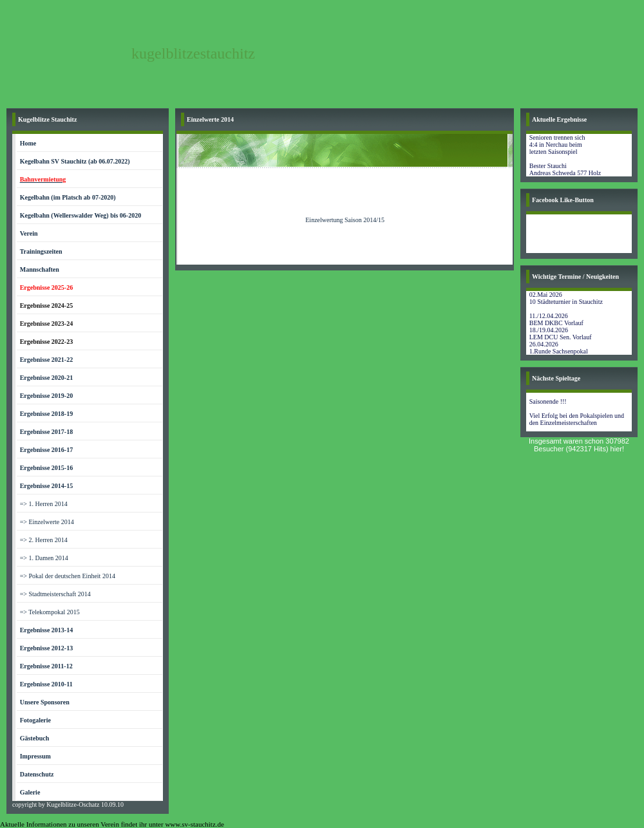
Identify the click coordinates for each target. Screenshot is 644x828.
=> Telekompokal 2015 (50, 612)
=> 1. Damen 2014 (44, 558)
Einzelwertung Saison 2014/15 (345, 220)
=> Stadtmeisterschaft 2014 (55, 594)
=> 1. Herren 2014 (44, 504)
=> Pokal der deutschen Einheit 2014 (68, 576)
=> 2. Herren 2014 (44, 540)
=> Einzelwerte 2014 (47, 522)
